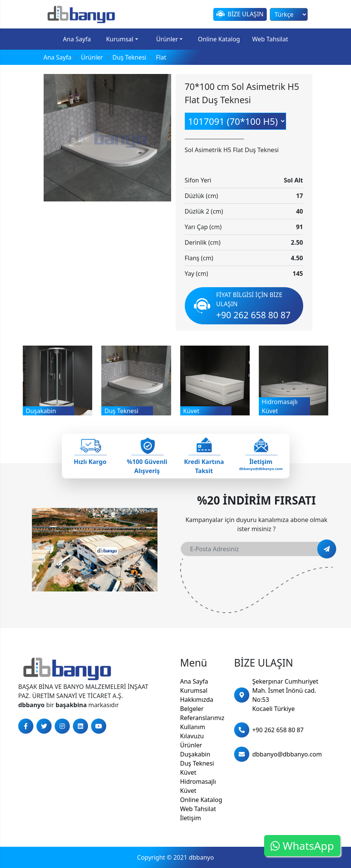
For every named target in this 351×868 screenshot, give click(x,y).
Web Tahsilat (270, 39)
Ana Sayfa (77, 39)
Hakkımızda (197, 700)
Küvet (188, 772)
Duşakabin (195, 754)
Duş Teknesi (197, 763)
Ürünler (167, 39)
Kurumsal (120, 39)
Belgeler (192, 709)
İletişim (191, 818)
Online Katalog (219, 39)
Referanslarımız (202, 718)
